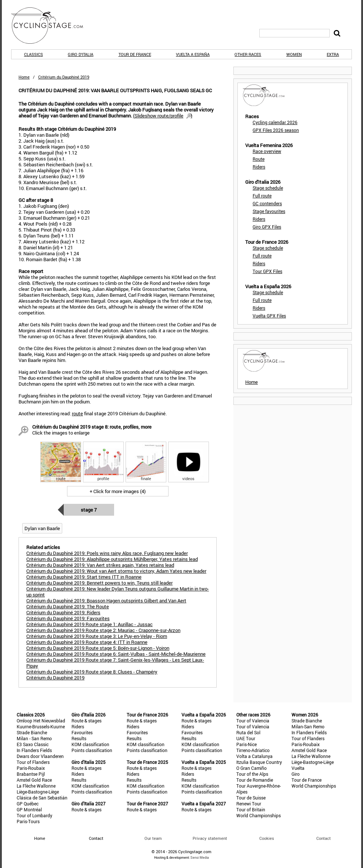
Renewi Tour (249, 804)
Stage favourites (269, 211)
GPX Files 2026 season (276, 130)
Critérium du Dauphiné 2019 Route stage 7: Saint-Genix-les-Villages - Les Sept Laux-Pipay (115, 663)
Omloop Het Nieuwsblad (41, 721)
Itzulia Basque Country (259, 762)
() (163, 116)
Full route (262, 196)
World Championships (259, 815)
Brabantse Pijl (31, 774)
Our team (153, 838)
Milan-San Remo (308, 726)
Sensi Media (200, 857)
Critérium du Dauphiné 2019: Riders (63, 612)
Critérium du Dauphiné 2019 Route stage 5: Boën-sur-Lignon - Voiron (98, 648)
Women (294, 54)
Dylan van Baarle (42, 528)
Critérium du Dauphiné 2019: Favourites (68, 618)
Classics (34, 54)
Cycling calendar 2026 (275, 122)
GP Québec (28, 804)
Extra (333, 54)
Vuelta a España (193, 54)
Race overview (267, 151)
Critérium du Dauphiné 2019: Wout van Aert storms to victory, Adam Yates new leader (116, 571)
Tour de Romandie (255, 780)
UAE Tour (246, 738)
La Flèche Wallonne (36, 786)
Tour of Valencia (253, 721)
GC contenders (267, 203)
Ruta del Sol (248, 732)
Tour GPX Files (267, 271)
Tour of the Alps (252, 774)
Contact (324, 838)
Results (79, 738)
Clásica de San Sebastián (42, 798)
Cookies (267, 838)
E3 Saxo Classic (33, 744)
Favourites (82, 732)
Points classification (92, 750)
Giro (296, 774)
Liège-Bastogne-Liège (38, 792)
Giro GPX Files (267, 227)
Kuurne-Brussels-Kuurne (41, 726)
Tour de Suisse (251, 798)
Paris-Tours (28, 821)
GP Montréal (29, 809)
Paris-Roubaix (31, 768)
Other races (248, 54)
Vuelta (298, 768)
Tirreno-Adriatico (253, 750)
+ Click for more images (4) (118, 491)
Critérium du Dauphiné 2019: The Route (68, 606)
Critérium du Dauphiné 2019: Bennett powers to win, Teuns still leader (99, 583)
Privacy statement (210, 838)
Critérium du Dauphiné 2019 (55, 678)
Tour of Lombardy (34, 815)
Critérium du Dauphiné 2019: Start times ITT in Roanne (84, 577)
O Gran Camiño (252, 768)
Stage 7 (89, 510)
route (77, 413)
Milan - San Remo (34, 738)
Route (259, 159)
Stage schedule (268, 188)
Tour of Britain (251, 809)
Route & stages (86, 721)
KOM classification (90, 744)
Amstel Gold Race (34, 780)
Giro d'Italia (81, 54)
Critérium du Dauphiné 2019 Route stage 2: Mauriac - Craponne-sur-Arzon (103, 630)
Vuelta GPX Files (269, 316)
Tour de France (135, 54)
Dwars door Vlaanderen (40, 756)
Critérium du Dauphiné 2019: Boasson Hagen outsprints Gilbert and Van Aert (106, 601)
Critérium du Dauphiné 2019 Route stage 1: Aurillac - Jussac (89, 624)
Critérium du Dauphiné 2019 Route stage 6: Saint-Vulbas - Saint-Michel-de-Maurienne (116, 654)
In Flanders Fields (34, 750)
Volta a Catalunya (254, 756)
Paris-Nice (247, 744)
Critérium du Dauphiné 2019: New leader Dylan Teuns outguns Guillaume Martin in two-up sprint (118, 592)
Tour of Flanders (33, 762)
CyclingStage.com (52, 26)
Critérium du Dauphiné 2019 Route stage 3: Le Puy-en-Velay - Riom (97, 636)
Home (24, 77)
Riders (259, 167)
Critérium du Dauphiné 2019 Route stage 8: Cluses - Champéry (92, 672)
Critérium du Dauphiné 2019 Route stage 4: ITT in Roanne (87, 642)
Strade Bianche (32, 732)
